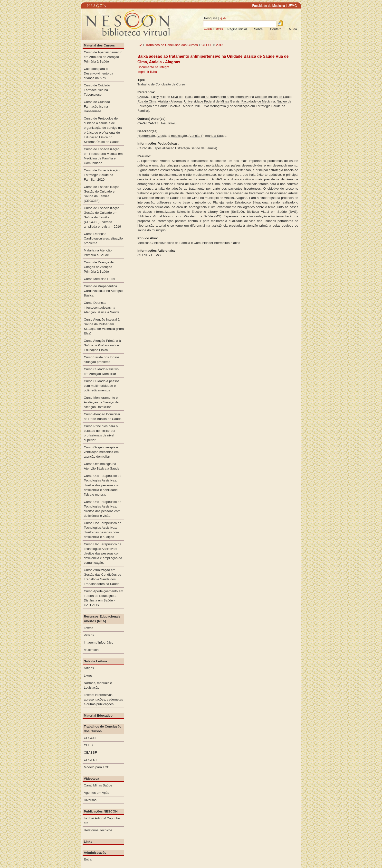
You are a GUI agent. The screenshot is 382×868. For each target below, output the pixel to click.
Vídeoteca (91, 779)
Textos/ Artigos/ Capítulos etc (102, 821)
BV (140, 45)
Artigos (89, 668)
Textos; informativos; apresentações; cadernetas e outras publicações (103, 699)
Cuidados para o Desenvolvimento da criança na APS (99, 73)
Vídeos (89, 635)
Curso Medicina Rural (99, 279)
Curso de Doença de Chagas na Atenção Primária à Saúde (99, 267)
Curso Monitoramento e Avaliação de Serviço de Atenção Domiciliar (101, 402)
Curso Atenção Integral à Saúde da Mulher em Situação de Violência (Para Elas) (104, 326)
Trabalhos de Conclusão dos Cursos (172, 45)
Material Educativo (98, 716)
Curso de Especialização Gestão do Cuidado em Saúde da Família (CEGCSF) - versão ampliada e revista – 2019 (102, 217)
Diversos (90, 800)
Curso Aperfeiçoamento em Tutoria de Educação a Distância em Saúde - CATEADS (104, 598)
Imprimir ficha (147, 72)
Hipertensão (146, 136)
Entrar (88, 859)
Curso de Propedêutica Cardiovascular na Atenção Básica (103, 291)
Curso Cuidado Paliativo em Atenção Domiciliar (101, 371)
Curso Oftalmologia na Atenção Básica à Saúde (102, 466)
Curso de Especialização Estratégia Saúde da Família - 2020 (102, 175)
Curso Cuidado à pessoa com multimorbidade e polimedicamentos (102, 386)
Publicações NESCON (101, 811)
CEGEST (91, 760)
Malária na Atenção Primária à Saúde (98, 253)
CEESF (207, 45)
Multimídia (91, 650)
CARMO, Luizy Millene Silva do (160, 97)
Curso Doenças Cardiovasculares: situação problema (103, 238)
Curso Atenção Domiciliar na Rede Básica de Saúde (103, 416)
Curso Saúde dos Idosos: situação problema (102, 360)
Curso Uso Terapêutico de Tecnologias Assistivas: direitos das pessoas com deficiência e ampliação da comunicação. (103, 553)
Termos (219, 29)
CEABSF (90, 753)
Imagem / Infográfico (99, 642)
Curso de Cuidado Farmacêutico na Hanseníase (97, 106)
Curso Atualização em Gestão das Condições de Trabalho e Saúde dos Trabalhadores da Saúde (102, 577)
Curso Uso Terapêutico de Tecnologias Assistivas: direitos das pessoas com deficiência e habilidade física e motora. (103, 485)
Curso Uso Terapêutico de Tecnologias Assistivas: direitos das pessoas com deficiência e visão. (103, 509)
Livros (88, 676)
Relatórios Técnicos (98, 830)
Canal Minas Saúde (98, 785)
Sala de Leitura (95, 661)
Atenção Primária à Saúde (208, 136)
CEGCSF (91, 738)
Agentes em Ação (96, 793)
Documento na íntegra (153, 67)
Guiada (208, 29)
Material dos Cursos (99, 45)
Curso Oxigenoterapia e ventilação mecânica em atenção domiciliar (101, 452)
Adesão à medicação (172, 136)
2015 (220, 45)
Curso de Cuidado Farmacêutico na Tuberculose (97, 90)
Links (88, 842)
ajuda (223, 18)
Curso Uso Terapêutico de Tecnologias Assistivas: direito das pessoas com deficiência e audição (103, 530)
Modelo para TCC (97, 767)
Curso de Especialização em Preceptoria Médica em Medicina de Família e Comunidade (103, 156)
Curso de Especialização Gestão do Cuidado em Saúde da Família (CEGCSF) (102, 194)
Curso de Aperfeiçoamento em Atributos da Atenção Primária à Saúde (103, 57)
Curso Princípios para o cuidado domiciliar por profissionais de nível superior (101, 433)
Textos (89, 628)
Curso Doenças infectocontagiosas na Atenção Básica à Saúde (102, 307)
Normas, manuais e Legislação (98, 685)
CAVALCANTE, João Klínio (157, 123)
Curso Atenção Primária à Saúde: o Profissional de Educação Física (102, 345)
